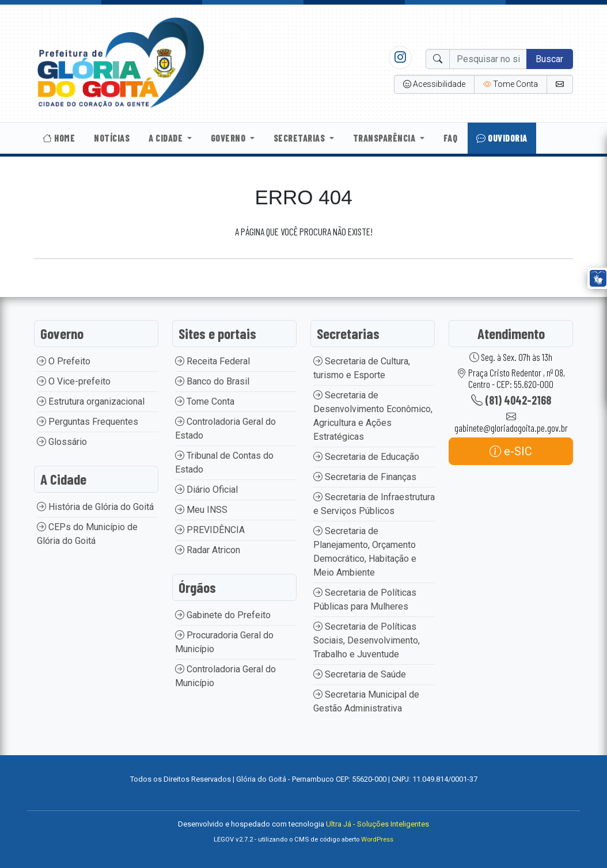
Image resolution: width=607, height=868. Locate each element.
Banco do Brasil (212, 381)
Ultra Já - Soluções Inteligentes (378, 824)
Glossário (62, 442)
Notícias (112, 138)
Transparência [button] (385, 138)
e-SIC (511, 451)
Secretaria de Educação (366, 457)
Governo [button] (229, 138)
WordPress (377, 840)
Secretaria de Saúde (360, 674)
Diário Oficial (206, 490)
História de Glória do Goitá (95, 507)
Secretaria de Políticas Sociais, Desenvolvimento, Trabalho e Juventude (367, 640)
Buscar (549, 59)
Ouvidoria (502, 138)
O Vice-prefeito (74, 381)
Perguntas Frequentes (88, 422)
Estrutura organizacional (91, 401)
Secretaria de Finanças (365, 477)
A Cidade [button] (167, 138)
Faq (451, 138)
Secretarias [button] (300, 138)
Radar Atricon (208, 550)
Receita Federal (213, 361)
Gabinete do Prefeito (223, 615)
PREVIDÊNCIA (210, 530)
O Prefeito (64, 361)
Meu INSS (201, 510)
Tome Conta (205, 401)
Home (59, 138)
